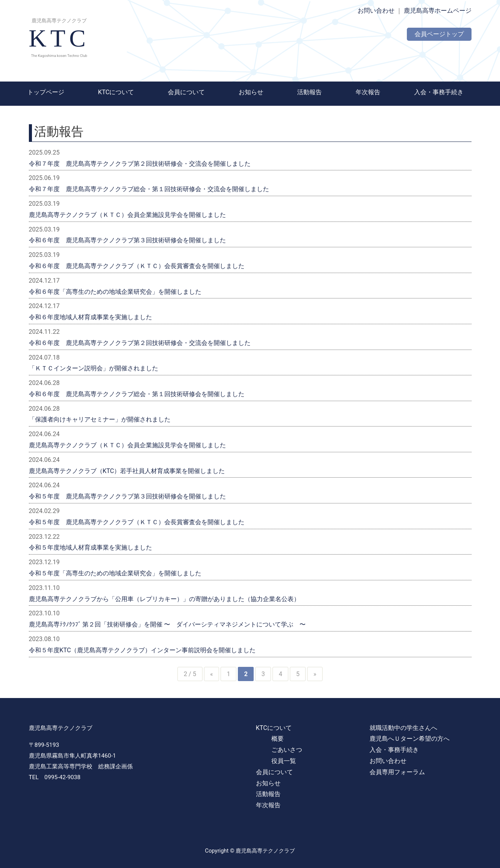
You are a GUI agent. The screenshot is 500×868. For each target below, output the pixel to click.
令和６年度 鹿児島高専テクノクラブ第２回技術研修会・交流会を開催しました (140, 343)
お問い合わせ (376, 11)
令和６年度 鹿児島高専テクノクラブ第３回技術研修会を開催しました (127, 240)
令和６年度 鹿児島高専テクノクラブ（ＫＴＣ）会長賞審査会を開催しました (137, 266)
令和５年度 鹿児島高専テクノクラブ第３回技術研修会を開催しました (127, 496)
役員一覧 (284, 761)
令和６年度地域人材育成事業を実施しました (90, 317)
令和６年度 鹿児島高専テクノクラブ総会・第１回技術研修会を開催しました (137, 394)
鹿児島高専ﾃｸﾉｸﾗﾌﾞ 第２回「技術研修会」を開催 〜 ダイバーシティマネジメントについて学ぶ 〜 (167, 624)
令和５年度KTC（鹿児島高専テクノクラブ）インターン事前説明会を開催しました (142, 650)
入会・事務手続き (439, 92)
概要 (278, 739)
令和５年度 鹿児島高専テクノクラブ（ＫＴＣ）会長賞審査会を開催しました (137, 522)
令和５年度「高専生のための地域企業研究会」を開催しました (115, 573)
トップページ (46, 92)
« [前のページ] (212, 674)
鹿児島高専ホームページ (438, 11)
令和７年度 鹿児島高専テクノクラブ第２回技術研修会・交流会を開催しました (140, 164)
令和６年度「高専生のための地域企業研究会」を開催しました (115, 292)
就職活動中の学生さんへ (403, 728)
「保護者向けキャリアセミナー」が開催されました (100, 419)
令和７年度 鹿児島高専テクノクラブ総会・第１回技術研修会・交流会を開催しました (149, 189)
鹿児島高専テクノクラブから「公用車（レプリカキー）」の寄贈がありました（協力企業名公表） (164, 599)
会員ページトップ (439, 34)
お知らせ (251, 92)
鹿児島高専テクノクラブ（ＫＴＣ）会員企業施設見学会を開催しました (127, 215)
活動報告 (309, 92)
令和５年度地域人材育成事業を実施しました (90, 547)
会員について (186, 92)
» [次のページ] (315, 674)
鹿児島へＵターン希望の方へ (410, 739)
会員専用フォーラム (397, 772)
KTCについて (116, 92)
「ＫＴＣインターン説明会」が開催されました (94, 368)
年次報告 (368, 92)
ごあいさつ (287, 750)
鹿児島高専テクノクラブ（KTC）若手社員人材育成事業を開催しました (127, 471)
